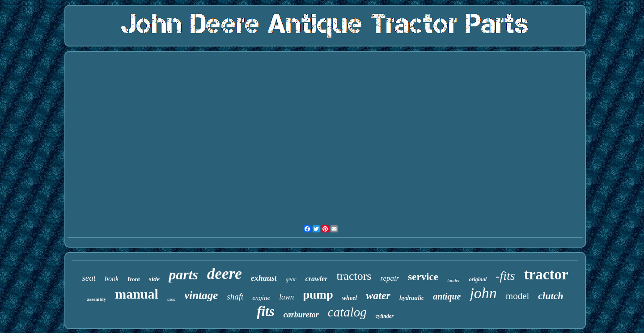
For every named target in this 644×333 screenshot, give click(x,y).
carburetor (301, 315)
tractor (546, 274)
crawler (317, 279)
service (423, 277)
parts (183, 274)
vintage (201, 295)
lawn (286, 297)
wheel (350, 298)
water (378, 295)
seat (89, 278)
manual (137, 294)
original (478, 279)
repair (390, 278)
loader (454, 280)
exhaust (264, 278)
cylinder (385, 316)
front (134, 279)
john (483, 293)
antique (447, 296)
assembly (96, 299)
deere (225, 274)
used (171, 299)
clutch (551, 296)
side (154, 279)
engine (261, 298)
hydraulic (412, 298)
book (112, 279)
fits (266, 311)
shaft (235, 297)
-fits (505, 276)
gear (291, 279)
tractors (354, 276)
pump (318, 295)
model (518, 296)
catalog (347, 312)
